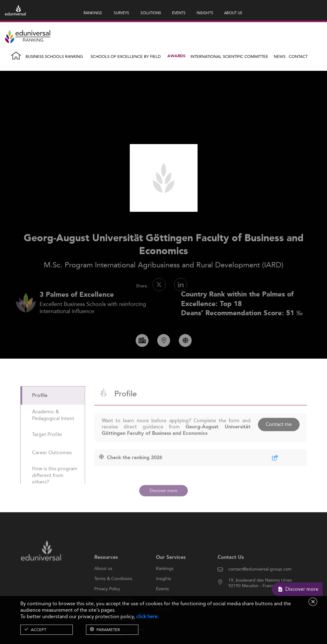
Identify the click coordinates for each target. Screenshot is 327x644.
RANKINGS (93, 13)
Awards (176, 56)
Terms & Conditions (113, 592)
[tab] (53, 409)
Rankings (165, 582)
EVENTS (179, 13)
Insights (163, 592)
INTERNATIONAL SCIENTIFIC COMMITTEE (229, 56)
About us (103, 582)
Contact (298, 56)
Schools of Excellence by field (126, 56)
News (280, 56)
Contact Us (231, 571)
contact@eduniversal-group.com (260, 583)
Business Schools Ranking (54, 56)
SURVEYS (121, 13)
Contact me (279, 438)
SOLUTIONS (151, 13)
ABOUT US (233, 13)
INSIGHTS (205, 13)
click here (147, 616)
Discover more (163, 490)
